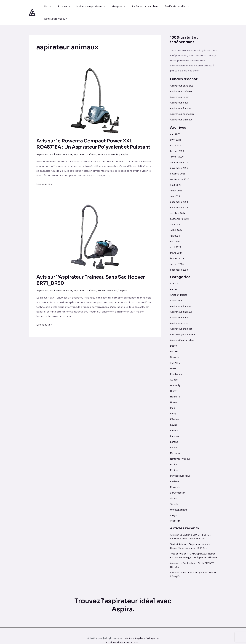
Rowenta (118, 142)
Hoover (106, 278)
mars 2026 (176, 133)
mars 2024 (177, 240)
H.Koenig (175, 373)
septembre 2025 (180, 167)
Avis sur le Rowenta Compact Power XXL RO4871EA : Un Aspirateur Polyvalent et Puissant (93, 131)
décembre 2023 (180, 257)
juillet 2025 (177, 178)
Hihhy (174, 378)
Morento (175, 441)
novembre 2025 (179, 155)
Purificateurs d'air (181, 463)
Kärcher (175, 407)
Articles (62, 6)
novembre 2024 (180, 195)
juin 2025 (176, 184)
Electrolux (176, 361)
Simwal (175, 486)
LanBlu (174, 418)
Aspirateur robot (180, 84)
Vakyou (174, 503)
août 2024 (176, 212)
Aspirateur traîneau (88, 142)
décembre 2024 (180, 189)
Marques (114, 6)
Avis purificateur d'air (183, 327)
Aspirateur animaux (63, 142)
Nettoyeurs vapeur (199, 6)
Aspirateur (43, 142)
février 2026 (177, 138)
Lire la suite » (45, 171)
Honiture (175, 384)
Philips (174, 452)
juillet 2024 (177, 218)
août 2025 (176, 172)
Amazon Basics (179, 282)
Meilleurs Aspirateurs (88, 6)
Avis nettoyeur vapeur (183, 322)
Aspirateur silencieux (183, 101)
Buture (174, 339)
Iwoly (173, 401)
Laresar (175, 424)
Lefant (174, 429)
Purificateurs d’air (170, 6)
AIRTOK (175, 271)
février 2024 (177, 246)
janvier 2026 (177, 144)
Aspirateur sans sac (182, 73)
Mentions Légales (134, 629)
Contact (136, 633)
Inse (173, 395)
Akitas (174, 277)
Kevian (174, 412)
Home (47, 6)
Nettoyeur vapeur (181, 446)
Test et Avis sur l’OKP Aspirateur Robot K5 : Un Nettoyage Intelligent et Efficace (193, 545)
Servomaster (178, 480)
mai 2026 (176, 121)
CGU (126, 633)
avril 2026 (176, 127)
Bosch (174, 333)
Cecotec (175, 344)
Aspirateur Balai (180, 305)
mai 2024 (176, 229)
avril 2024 (176, 235)
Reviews (106, 142)
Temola (175, 491)
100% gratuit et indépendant (184, 27)
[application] (67, 6)
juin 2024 (176, 223)
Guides (174, 367)
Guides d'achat (184, 67)
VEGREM (175, 508)
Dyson (174, 356)
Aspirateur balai (180, 90)
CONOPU (175, 350)
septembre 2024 (180, 206)
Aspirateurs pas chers (139, 6)
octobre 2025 (178, 161)
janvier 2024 (177, 251)
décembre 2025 (180, 150)
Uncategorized (179, 497)
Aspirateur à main (181, 96)
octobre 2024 (178, 201)
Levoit (174, 435)
